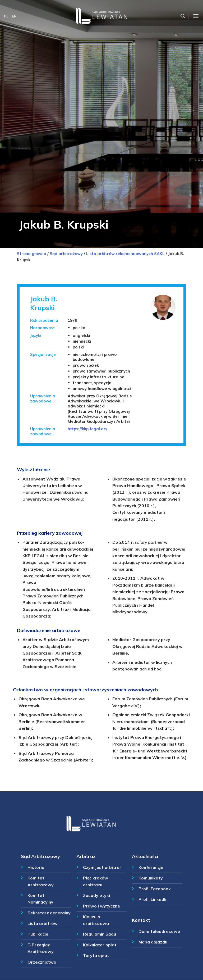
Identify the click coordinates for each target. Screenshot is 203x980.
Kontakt (141, 920)
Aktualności (145, 856)
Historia (36, 867)
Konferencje (151, 867)
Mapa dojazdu (153, 942)
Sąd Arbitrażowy (40, 856)
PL (6, 16)
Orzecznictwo (42, 962)
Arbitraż (86, 856)
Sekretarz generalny (49, 913)
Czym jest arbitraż (102, 867)
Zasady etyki (96, 895)
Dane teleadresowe (159, 931)
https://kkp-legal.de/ (87, 429)
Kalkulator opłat (100, 945)
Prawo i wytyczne (101, 906)
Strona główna (32, 254)
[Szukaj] (183, 16)
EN (14, 16)
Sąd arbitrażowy (66, 254)
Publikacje (38, 934)
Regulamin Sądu (100, 934)
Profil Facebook (155, 889)
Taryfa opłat (96, 955)
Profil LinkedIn (153, 899)
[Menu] (196, 16)
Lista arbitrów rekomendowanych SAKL (125, 254)
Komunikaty (151, 878)
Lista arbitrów (43, 923)
